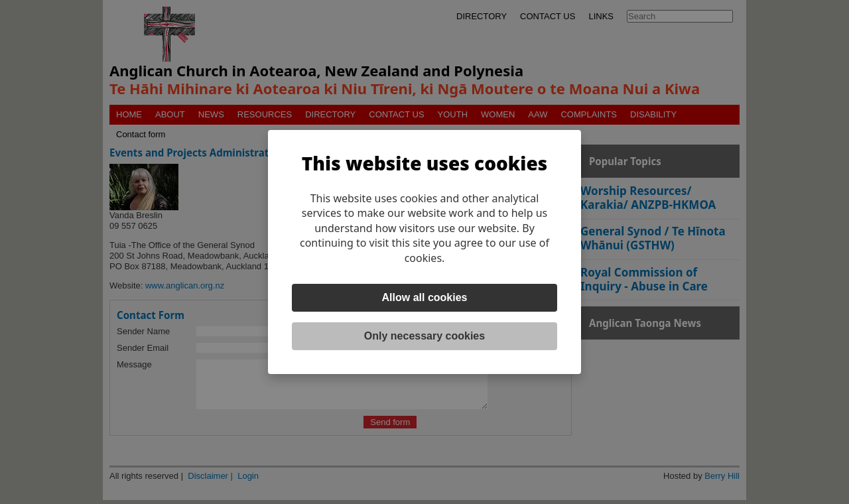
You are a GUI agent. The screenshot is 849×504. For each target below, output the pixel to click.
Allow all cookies (425, 297)
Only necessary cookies (424, 336)
